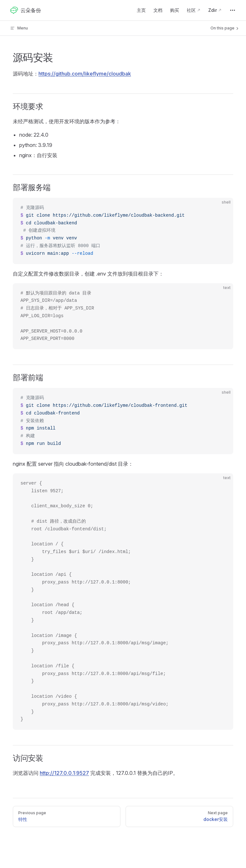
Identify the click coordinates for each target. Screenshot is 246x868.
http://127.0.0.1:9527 (64, 773)
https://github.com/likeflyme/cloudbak (85, 74)
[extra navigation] (233, 10)
